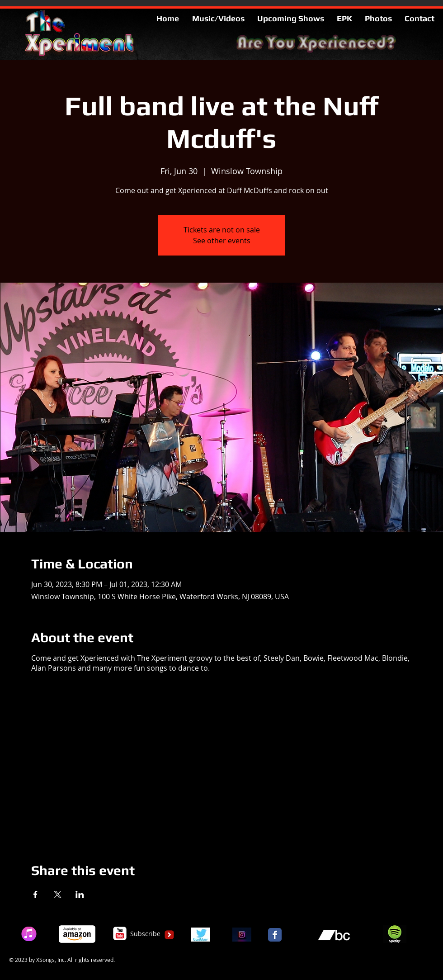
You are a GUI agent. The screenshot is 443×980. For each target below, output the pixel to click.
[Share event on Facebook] (35, 895)
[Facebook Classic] (275, 935)
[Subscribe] (145, 934)
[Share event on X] (58, 895)
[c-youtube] (120, 933)
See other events (222, 241)
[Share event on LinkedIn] (80, 895)
